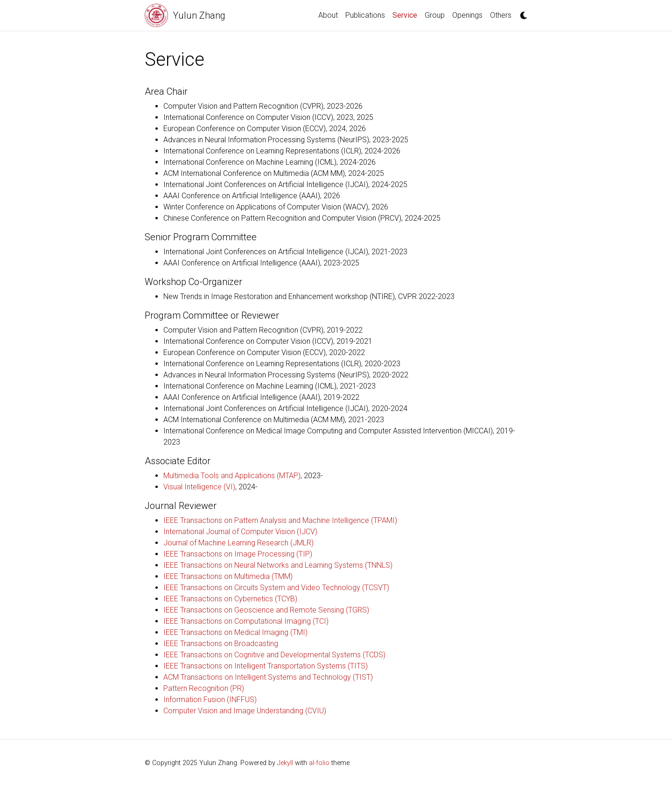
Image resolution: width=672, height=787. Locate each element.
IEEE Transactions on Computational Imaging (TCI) (246, 621)
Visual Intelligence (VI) (199, 487)
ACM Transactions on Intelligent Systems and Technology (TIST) (268, 677)
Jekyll (285, 763)
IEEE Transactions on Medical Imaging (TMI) (235, 632)
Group (435, 15)
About (328, 15)
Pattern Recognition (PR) (204, 688)
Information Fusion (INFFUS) (210, 700)
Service (407, 14)
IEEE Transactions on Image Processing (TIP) (238, 554)
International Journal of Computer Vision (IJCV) (240, 532)
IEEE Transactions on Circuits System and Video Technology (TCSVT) (276, 588)
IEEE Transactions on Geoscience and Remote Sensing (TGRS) (266, 610)
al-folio (319, 763)
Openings (467, 15)
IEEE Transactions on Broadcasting (221, 644)
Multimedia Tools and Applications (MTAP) (232, 476)
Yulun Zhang (199, 15)
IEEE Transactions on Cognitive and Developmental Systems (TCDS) (274, 655)
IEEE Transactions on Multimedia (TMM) (228, 576)
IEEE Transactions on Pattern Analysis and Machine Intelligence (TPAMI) (280, 520)
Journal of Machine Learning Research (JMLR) (238, 543)
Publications (365, 15)
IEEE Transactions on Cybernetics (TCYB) (230, 599)
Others (501, 15)
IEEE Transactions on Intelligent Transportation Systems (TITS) (266, 666)
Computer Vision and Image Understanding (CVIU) (245, 711)
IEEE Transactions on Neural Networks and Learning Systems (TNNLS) (278, 565)
